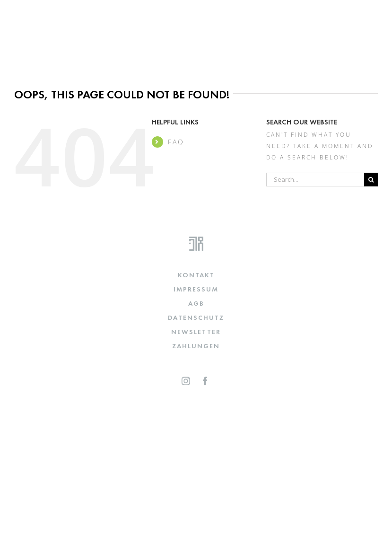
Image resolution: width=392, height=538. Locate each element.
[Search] (371, 180)
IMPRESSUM (196, 289)
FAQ (176, 142)
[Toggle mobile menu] (372, 15)
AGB (196, 303)
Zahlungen (196, 346)
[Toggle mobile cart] (352, 15)
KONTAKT (196, 275)
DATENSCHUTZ (196, 318)
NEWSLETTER (196, 332)
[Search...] (315, 180)
